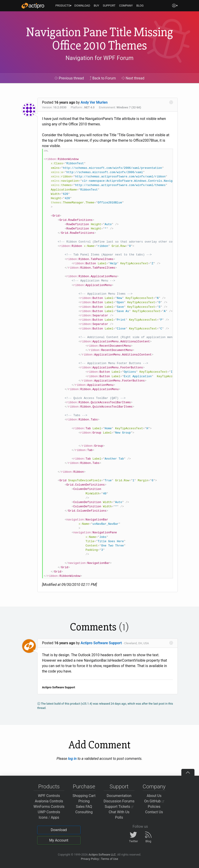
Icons (43, 817)
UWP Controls (49, 812)
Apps (55, 817)
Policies (154, 807)
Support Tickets (119, 807)
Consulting (84, 812)
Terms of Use (110, 859)
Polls (119, 817)
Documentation (119, 796)
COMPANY (126, 6)
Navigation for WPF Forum (99, 58)
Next (133, 78)
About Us (154, 796)
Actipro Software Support (101, 643)
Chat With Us (119, 812)
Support (119, 787)
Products (49, 787)
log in (72, 759)
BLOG (140, 6)
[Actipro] (33, 6)
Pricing (84, 801)
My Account (59, 840)
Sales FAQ (84, 807)
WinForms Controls (49, 807)
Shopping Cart (84, 796)
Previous (69, 78)
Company (154, 787)
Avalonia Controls (49, 801)
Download (59, 830)
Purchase (84, 787)
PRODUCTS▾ (64, 6)
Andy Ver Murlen (94, 102)
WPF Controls (49, 796)
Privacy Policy (90, 859)
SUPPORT (109, 6)
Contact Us (154, 812)
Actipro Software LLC (102, 855)
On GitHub (154, 801)
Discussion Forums (119, 801)
